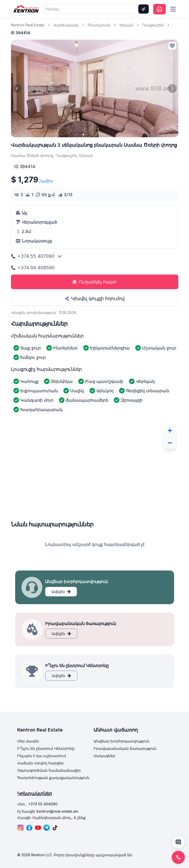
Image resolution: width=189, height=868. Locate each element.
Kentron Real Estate (28, 25)
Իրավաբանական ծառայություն (125, 748)
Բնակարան (99, 25)
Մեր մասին (28, 741)
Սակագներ (104, 756)
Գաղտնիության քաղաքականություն (53, 778)
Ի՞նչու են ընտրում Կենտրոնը (46, 748)
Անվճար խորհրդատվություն (122, 741)
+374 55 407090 (33, 256)
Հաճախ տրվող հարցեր (41, 763)
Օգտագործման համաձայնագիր (49, 770)
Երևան (126, 25)
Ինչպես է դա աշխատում (42, 756)
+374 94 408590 (33, 268)
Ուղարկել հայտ (94, 282)
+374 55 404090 (43, 804)
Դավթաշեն (153, 25)
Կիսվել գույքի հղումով (95, 298)
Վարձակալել (66, 25)
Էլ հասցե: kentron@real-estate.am (48, 811)
